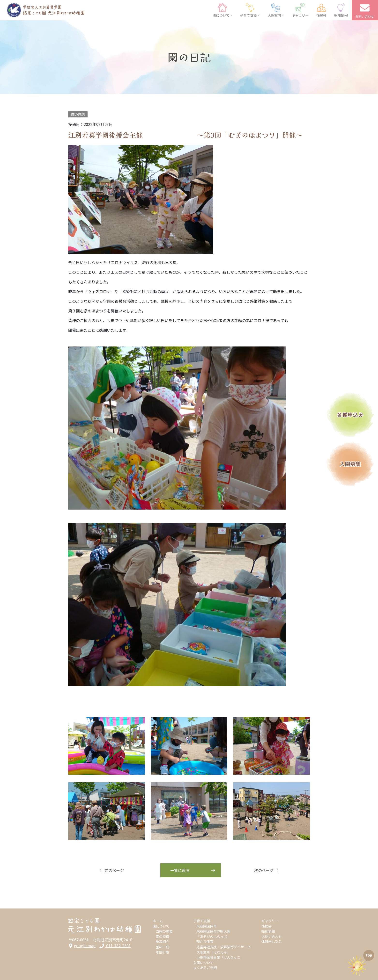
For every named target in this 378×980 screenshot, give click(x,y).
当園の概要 (164, 931)
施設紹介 (163, 941)
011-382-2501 (115, 946)
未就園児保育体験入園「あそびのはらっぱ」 (213, 934)
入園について (203, 962)
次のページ (267, 870)
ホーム (158, 921)
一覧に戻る (180, 870)
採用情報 (268, 931)
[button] (222, 10)
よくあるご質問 (205, 968)
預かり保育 (205, 941)
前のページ (111, 870)
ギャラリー (270, 921)
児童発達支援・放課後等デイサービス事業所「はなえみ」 (223, 949)
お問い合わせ (272, 936)
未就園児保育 (207, 926)
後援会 (267, 926)
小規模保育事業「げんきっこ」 (220, 957)
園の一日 (163, 947)
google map (82, 946)
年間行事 (163, 952)
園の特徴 (163, 936)
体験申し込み (272, 941)
